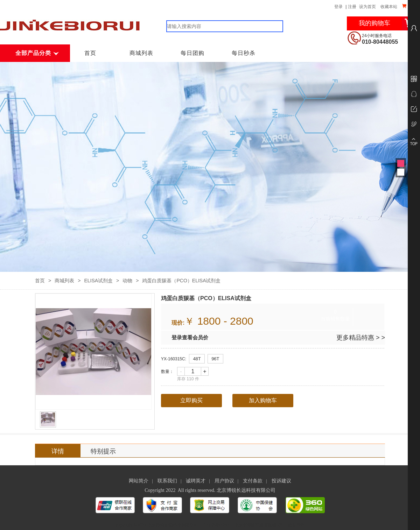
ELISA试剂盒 (98, 281)
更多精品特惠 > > (361, 338)
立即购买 (191, 400)
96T (215, 359)
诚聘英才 (196, 481)
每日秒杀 (244, 53)
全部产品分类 (36, 53)
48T (197, 359)
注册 (352, 7)
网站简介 (139, 481)
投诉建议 (281, 481)
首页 (90, 53)
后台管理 (296, 525)
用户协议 (224, 481)
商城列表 (141, 53)
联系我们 (167, 481)
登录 (338, 7)
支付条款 (253, 481)
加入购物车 (263, 400)
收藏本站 (389, 7)
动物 (127, 281)
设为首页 (367, 7)
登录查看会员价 (190, 337)
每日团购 (192, 53)
